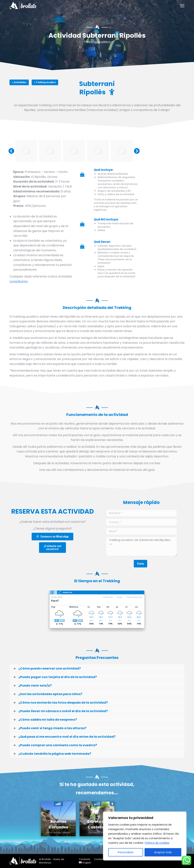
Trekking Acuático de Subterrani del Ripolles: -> (142, 546)
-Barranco (94, 833)
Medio (66, 833)
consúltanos (19, 281)
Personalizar (126, 852)
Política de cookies (157, 843)
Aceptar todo (163, 852)
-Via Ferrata (54, 833)
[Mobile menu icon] (182, 6)
